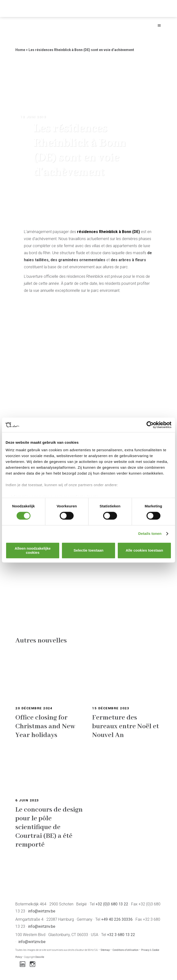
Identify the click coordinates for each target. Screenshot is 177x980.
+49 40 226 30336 (117, 919)
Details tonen (150, 534)
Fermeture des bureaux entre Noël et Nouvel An (126, 726)
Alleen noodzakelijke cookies (33, 550)
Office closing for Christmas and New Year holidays (45, 726)
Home (20, 50)
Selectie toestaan (89, 551)
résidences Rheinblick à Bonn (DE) (108, 232)
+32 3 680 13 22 (121, 935)
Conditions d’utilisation (125, 950)
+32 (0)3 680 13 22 (112, 904)
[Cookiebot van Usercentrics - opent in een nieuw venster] (150, 425)
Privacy (145, 950)
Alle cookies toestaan (144, 551)
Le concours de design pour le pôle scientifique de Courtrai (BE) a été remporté (49, 827)
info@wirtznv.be (42, 911)
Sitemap (105, 950)
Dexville (40, 957)
